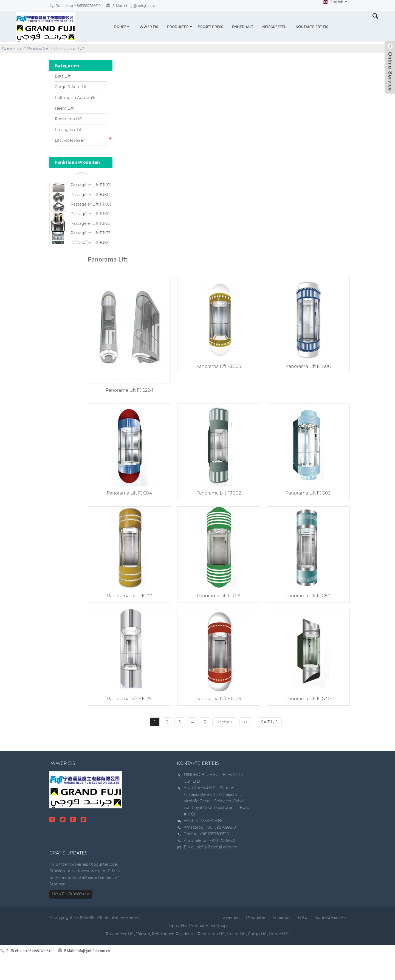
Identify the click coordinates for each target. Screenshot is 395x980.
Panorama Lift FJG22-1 (129, 409)
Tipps (174, 940)
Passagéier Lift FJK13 (91, 254)
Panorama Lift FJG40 (305, 713)
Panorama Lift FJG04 (129, 510)
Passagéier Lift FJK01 (91, 185)
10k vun (143, 948)
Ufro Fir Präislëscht (71, 908)
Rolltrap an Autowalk (75, 98)
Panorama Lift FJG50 (305, 612)
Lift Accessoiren (70, 140)
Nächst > (225, 737)
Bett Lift (63, 76)
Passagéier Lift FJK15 (91, 240)
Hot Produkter (195, 940)
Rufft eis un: (78, 6)
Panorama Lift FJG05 (217, 386)
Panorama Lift (69, 49)
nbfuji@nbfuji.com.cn (217, 862)
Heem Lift (64, 108)
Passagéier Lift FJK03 (91, 212)
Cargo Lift (258, 948)
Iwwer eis (148, 27)
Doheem (122, 27)
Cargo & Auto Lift (71, 87)
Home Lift (279, 948)
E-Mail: (136, 6)
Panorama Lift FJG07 (129, 612)
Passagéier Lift (69, 130)
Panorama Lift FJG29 (129, 713)
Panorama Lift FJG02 (217, 510)
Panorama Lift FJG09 (217, 713)
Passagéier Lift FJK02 (91, 199)
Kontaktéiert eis (312, 27)
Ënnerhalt (243, 27)
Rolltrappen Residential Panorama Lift (189, 948)
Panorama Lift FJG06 (305, 386)
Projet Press (210, 27)
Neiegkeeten (274, 27)
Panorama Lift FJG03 (305, 510)
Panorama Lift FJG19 (217, 612)
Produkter (178, 27)
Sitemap (218, 940)
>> (246, 737)
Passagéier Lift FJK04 (91, 226)
